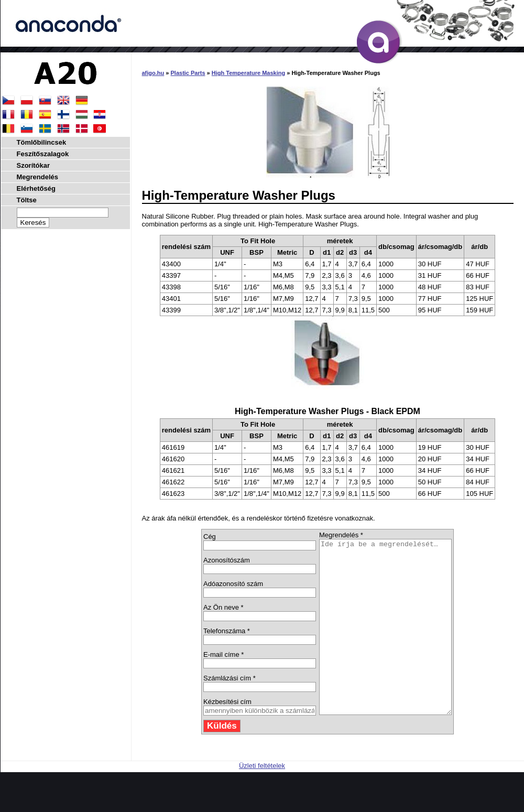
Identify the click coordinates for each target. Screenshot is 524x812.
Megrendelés (37, 177)
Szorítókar (34, 165)
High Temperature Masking (248, 73)
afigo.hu (153, 73)
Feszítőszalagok (43, 154)
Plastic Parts (188, 73)
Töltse (27, 200)
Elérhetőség (36, 188)
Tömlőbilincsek (42, 142)
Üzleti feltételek (262, 800)
